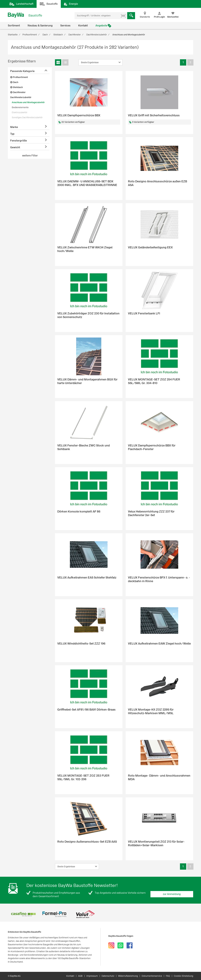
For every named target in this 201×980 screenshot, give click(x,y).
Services (65, 26)
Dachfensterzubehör (21, 97)
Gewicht (15, 147)
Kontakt (83, 26)
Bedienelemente (20, 107)
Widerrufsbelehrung (128, 976)
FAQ (168, 976)
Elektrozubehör (20, 112)
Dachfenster (18, 92)
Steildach (16, 87)
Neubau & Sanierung (40, 26)
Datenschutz (108, 976)
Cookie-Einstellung (183, 976)
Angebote (101, 26)
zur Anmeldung (172, 894)
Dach (14, 82)
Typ (12, 134)
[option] (23, 914)
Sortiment (14, 26)
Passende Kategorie (22, 71)
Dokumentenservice (152, 976)
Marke (14, 127)
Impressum (92, 976)
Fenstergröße (19, 141)
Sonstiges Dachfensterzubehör (27, 117)
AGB (80, 976)
